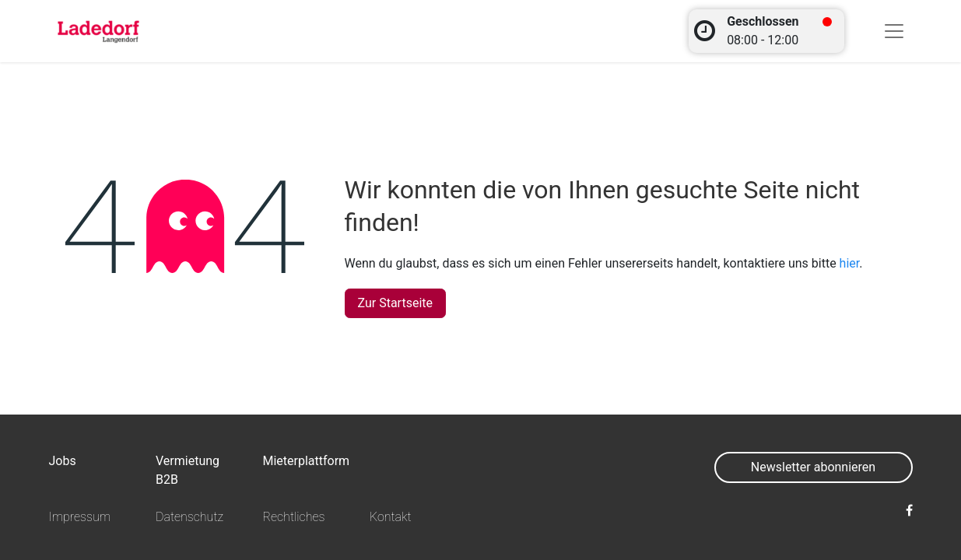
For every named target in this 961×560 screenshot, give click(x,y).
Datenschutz (189, 517)
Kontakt (391, 517)
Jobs (63, 461)
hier (850, 263)
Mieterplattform (306, 461)
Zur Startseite (395, 303)
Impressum (80, 517)
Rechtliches (293, 517)
